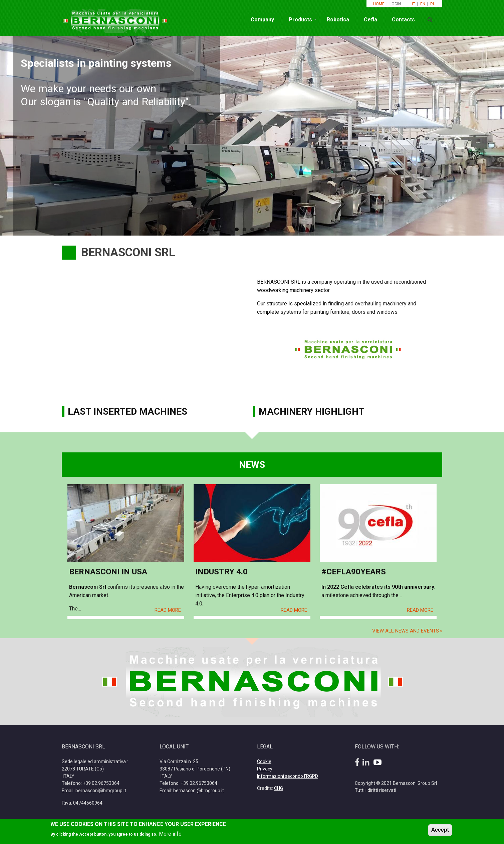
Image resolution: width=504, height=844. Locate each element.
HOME (379, 4)
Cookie (264, 761)
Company (262, 20)
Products (300, 20)
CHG (279, 788)
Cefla (370, 20)
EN (423, 4)
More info (170, 834)
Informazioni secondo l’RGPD (288, 776)
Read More (168, 610)
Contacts (403, 20)
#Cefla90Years (354, 572)
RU (433, 4)
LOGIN (396, 4)
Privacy (265, 769)
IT (414, 4)
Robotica (338, 20)
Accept (440, 830)
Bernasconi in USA (108, 572)
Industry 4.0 (221, 572)
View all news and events (406, 631)
